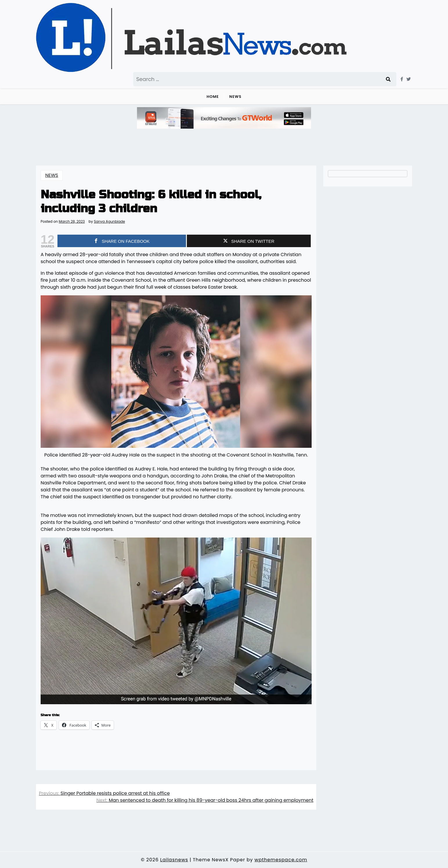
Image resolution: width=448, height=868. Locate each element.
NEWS (235, 97)
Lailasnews (174, 860)
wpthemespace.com (281, 860)
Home (213, 97)
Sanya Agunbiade (109, 222)
